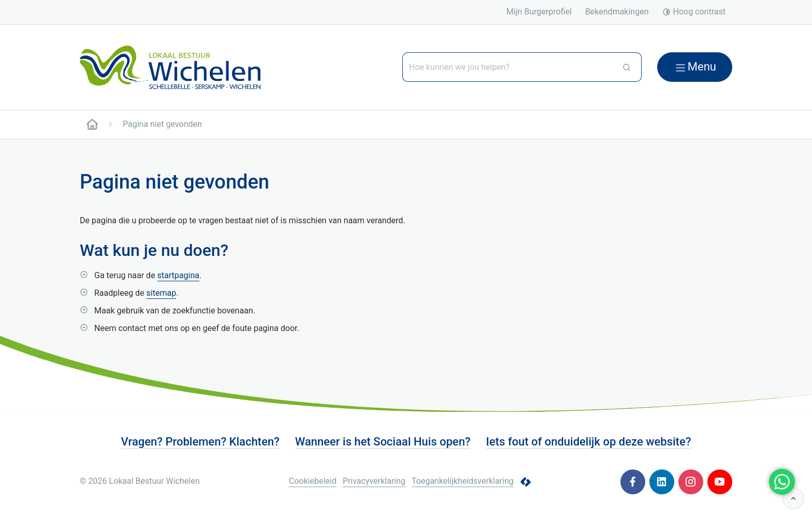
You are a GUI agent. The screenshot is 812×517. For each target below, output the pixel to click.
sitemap (162, 293)
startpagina (178, 275)
